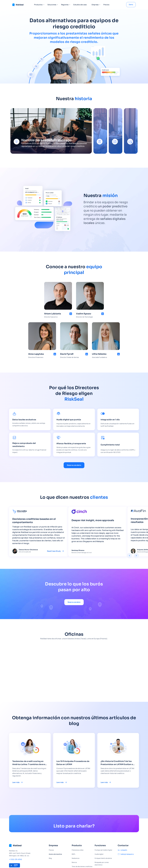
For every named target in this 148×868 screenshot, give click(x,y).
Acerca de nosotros (55, 854)
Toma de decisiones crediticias (82, 866)
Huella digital (99, 854)
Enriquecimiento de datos (103, 858)
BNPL (74, 854)
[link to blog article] (30, 760)
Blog (50, 858)
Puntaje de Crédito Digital (103, 850)
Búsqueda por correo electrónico (102, 864)
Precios (106, 5)
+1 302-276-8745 (15, 859)
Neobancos (76, 858)
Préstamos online (78, 850)
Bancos (74, 862)
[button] (38, 5)
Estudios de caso (80, 5)
